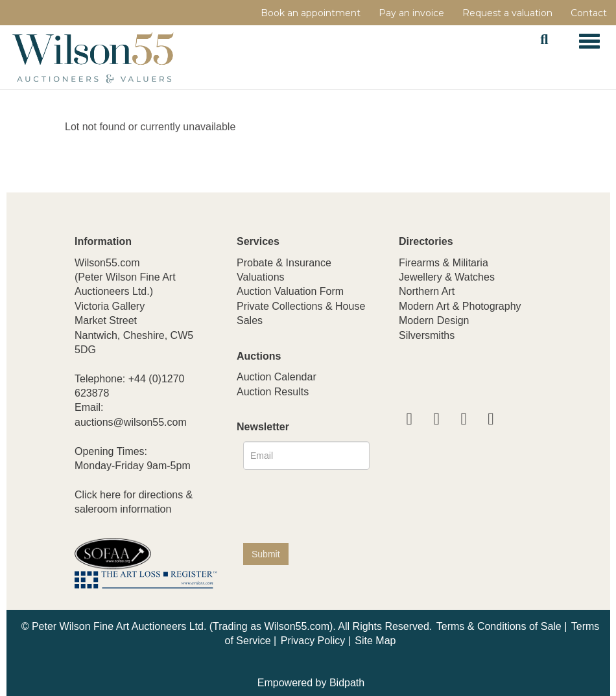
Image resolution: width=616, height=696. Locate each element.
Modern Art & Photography (460, 306)
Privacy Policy (313, 641)
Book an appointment (311, 13)
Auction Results (273, 392)
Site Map (375, 641)
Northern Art (427, 291)
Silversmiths (427, 335)
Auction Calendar (277, 377)
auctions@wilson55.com (131, 422)
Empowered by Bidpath (311, 683)
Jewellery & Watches (447, 277)
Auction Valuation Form (290, 291)
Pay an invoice (411, 13)
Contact (589, 13)
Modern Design (434, 320)
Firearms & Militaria (444, 263)
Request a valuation (507, 13)
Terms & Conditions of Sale (499, 626)
